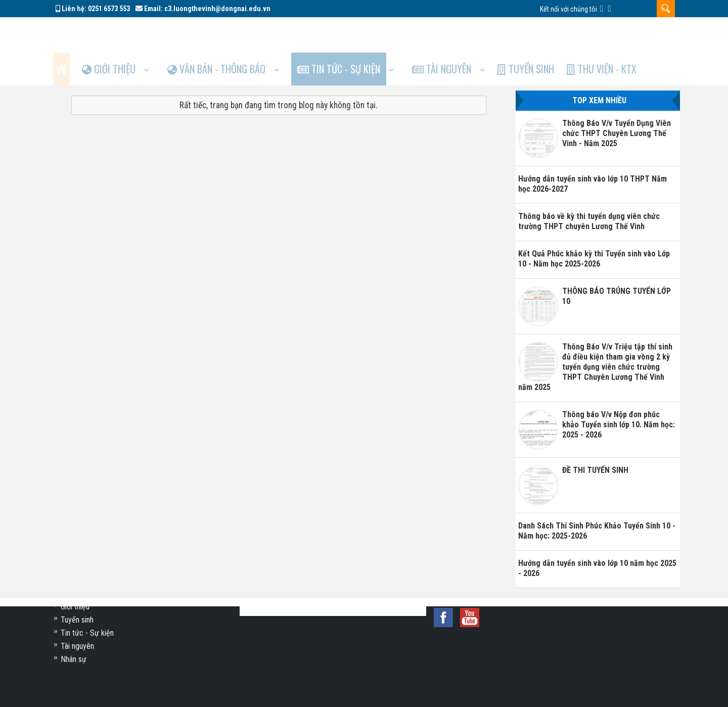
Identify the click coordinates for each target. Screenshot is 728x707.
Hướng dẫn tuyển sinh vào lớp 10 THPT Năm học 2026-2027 (593, 151)
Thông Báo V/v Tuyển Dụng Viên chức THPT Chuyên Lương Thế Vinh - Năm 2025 (617, 100)
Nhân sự (74, 659)
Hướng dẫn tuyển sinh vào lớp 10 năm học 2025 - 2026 (597, 535)
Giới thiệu (117, 33)
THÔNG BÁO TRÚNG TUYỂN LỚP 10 (617, 263)
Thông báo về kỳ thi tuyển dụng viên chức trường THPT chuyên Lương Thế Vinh (589, 188)
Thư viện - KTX (629, 33)
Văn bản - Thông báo (229, 33)
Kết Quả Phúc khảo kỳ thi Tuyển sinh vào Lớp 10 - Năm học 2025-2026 (594, 226)
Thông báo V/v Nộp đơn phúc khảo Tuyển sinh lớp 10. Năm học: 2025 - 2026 (619, 392)
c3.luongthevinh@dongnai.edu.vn (217, 9)
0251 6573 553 (109, 9)
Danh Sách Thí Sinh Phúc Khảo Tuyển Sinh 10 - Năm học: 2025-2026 (597, 498)
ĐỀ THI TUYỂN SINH (595, 437)
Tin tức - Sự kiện (355, 33)
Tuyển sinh (549, 33)
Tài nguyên (462, 33)
